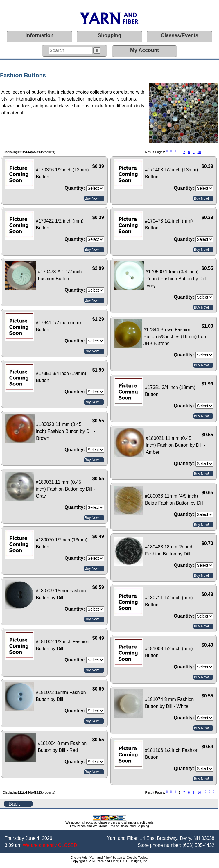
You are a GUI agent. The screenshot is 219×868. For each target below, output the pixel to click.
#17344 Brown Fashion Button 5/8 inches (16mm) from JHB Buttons (175, 337)
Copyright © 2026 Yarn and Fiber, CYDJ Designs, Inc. (109, 861)
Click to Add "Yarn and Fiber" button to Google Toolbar (110, 858)
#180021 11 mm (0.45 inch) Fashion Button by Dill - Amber (176, 445)
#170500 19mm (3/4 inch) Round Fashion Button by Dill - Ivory (177, 279)
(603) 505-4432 (199, 845)
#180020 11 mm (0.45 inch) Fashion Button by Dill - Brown (66, 431)
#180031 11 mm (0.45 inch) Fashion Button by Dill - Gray (65, 489)
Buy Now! (92, 198)
